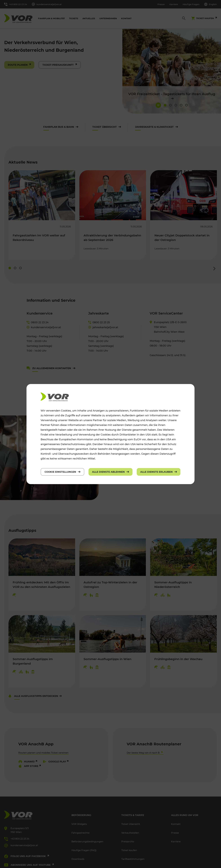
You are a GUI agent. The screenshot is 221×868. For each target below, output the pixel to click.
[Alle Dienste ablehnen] (111, 472)
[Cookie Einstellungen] (62, 472)
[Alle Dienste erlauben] (159, 472)
